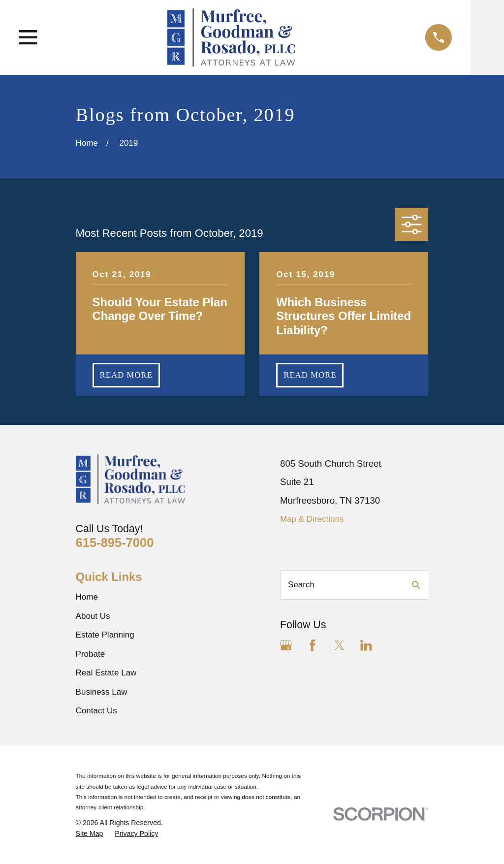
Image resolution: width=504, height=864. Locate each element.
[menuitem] (90, 834)
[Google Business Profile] (286, 645)
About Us (93, 616)
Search (301, 585)
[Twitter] (340, 645)
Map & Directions (312, 519)
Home (87, 597)
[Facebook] (313, 645)
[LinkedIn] (366, 645)
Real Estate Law (106, 673)
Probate (91, 654)
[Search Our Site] (416, 585)
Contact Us (96, 711)
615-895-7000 (115, 543)
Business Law (102, 692)
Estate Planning (105, 635)
